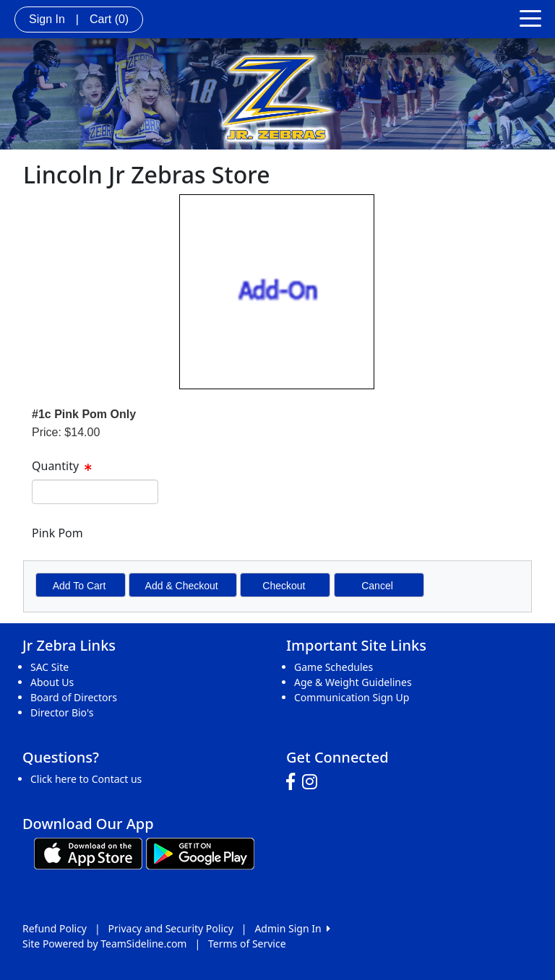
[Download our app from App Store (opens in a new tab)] (88, 852)
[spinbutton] (95, 492)
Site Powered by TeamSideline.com (104, 944)
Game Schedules (334, 667)
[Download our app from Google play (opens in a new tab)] (200, 852)
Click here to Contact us (86, 779)
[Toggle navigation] (530, 17)
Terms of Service (247, 944)
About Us (52, 682)
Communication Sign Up (352, 697)
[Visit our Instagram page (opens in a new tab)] (313, 782)
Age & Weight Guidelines (353, 682)
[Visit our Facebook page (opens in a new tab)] (294, 782)
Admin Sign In (292, 928)
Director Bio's (62, 712)
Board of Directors (74, 697)
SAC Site (50, 667)
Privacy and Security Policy (171, 928)
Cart (109, 19)
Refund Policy (55, 928)
